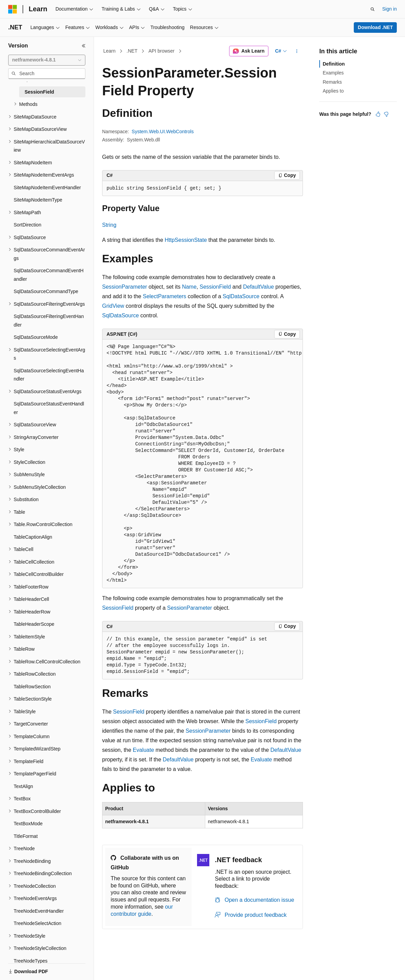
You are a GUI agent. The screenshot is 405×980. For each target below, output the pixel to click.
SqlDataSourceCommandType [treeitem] (46, 291)
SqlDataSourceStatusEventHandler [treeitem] (49, 408)
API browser (162, 51)
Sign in (389, 9)
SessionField (215, 287)
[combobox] (47, 60)
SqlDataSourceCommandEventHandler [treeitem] (49, 275)
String (109, 225)
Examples (333, 73)
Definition (334, 64)
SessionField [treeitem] (39, 92)
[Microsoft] (13, 9)
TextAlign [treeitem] (23, 786)
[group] (202, 464)
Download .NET (375, 27)
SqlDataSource (241, 296)
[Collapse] (84, 46)
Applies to (333, 91)
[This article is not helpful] (386, 114)
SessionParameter (125, 287)
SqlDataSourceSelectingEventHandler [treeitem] (49, 375)
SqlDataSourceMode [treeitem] (36, 337)
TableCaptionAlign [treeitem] (33, 537)
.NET (132, 51)
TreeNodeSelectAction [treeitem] (38, 923)
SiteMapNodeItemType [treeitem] (38, 200)
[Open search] (373, 9)
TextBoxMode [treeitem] (28, 824)
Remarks (332, 82)
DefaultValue (259, 287)
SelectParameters (164, 296)
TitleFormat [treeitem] (26, 836)
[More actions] (297, 51)
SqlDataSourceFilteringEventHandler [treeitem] (49, 321)
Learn (110, 51)
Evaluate (143, 750)
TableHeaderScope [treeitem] (34, 624)
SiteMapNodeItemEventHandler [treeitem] (47, 188)
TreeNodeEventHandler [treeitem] (39, 911)
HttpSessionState (186, 240)
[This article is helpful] (378, 114)
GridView (113, 306)
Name (189, 287)
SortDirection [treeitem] (27, 225)
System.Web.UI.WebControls (163, 132)
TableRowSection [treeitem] (32, 687)
